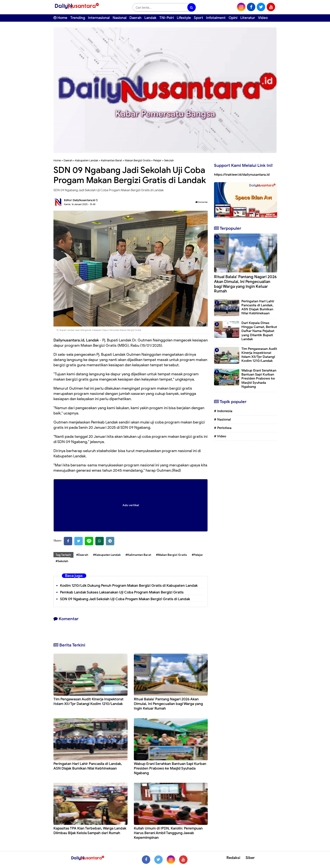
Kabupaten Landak (87, 160)
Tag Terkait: (63, 555)
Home (60, 18)
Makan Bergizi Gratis (138, 160)
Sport (198, 18)
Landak (150, 18)
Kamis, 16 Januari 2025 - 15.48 (80, 204)
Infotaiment (216, 18)
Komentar (202, 202)
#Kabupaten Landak (107, 555)
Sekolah (169, 160)
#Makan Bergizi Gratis (171, 555)
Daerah (135, 18)
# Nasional (222, 419)
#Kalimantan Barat (138, 555)
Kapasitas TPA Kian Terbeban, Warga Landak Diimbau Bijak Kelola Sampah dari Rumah (90, 831)
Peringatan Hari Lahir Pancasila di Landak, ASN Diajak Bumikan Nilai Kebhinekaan (88, 766)
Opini (233, 18)
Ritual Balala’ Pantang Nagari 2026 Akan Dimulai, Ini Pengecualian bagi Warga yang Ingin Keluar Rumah (168, 704)
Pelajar (157, 160)
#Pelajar (197, 555)
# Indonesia (223, 411)
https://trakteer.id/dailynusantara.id (242, 175)
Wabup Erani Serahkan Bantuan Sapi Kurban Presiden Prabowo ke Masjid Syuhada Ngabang (170, 768)
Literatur (248, 18)
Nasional (120, 18)
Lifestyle (184, 18)
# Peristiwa (223, 428)
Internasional (99, 18)
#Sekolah (62, 561)
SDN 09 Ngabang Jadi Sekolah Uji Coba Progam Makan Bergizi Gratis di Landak (125, 599)
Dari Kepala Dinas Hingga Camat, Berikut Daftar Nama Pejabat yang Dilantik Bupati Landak (259, 331)
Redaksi (233, 858)
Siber (250, 858)
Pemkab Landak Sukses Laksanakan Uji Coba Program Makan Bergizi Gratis (122, 592)
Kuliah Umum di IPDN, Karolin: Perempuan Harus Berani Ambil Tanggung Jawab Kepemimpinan (168, 833)
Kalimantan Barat (112, 160)
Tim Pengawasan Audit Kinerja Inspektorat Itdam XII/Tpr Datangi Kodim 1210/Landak (88, 701)
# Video (220, 436)
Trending (78, 18)
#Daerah (82, 555)
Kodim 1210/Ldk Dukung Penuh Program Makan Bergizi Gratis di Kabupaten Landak (129, 586)
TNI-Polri (167, 18)
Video (263, 18)
